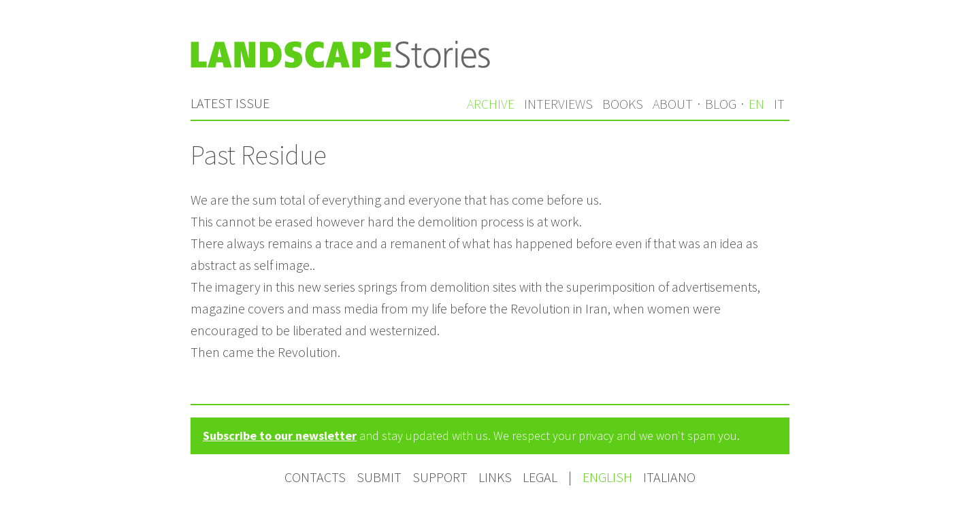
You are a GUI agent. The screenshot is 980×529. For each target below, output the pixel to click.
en (756, 104)
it (779, 104)
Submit (379, 477)
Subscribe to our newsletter (280, 436)
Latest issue (230, 103)
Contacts (315, 477)
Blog (721, 104)
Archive (491, 104)
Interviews (558, 104)
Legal (540, 477)
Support (440, 477)
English (609, 477)
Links (495, 477)
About (673, 104)
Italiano (669, 477)
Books (623, 104)
